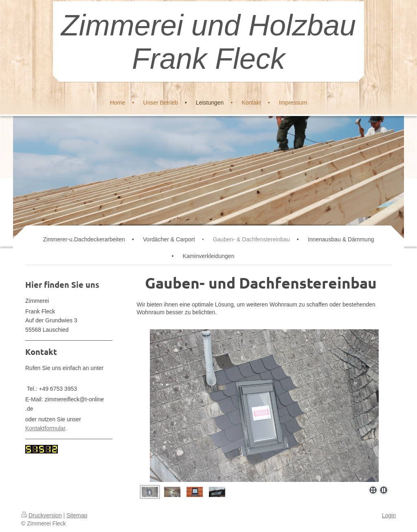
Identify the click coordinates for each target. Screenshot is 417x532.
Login (389, 515)
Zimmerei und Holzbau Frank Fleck (208, 42)
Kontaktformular (45, 428)
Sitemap (77, 515)
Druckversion (42, 515)
